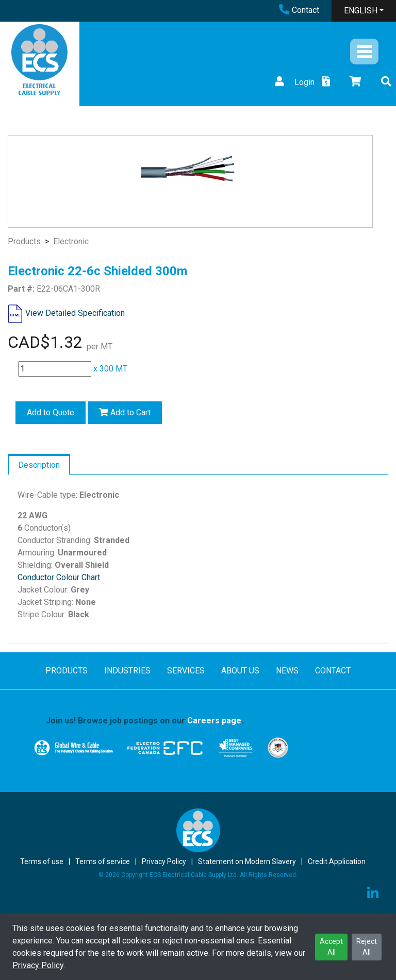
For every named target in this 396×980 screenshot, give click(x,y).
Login (293, 82)
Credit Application (337, 861)
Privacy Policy (38, 965)
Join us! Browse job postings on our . (145, 721)
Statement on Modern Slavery (247, 861)
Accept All (331, 947)
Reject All (367, 947)
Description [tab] (39, 465)
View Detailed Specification (75, 313)
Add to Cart (125, 412)
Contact (299, 10)
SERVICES (186, 671)
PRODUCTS (67, 671)
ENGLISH (361, 11)
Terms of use (42, 861)
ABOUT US (240, 671)
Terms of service (103, 861)
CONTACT (333, 671)
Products (24, 241)
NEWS (287, 671)
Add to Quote (51, 412)
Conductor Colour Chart (59, 577)
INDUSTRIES (127, 671)
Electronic (71, 241)
